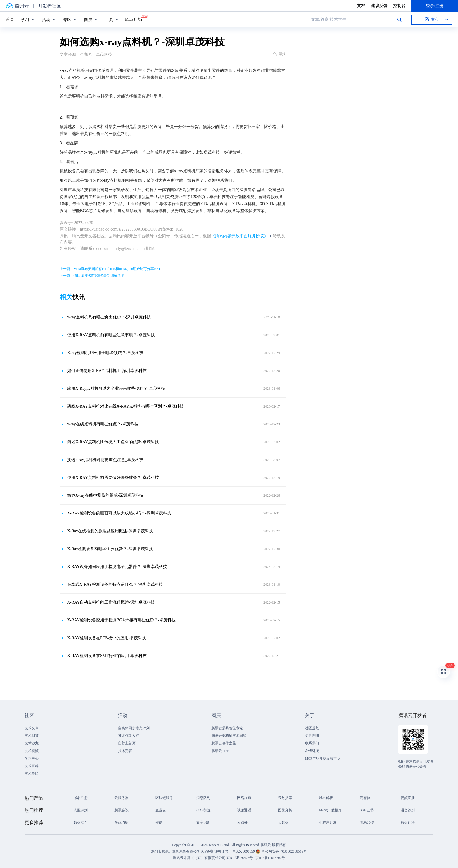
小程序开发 (328, 822)
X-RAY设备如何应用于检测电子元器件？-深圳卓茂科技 (117, 567)
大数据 (283, 822)
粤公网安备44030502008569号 (284, 851)
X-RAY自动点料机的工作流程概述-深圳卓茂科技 (111, 602)
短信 (159, 822)
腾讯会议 (122, 810)
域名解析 (326, 798)
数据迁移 (408, 822)
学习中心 (32, 758)
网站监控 (367, 822)
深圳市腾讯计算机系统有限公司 (176, 851)
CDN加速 (203, 810)
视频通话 (244, 810)
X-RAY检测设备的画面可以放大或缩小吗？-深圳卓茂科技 (119, 513)
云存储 (365, 798)
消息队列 (203, 798)
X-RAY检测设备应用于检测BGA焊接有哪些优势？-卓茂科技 (121, 620)
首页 (10, 19)
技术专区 (32, 774)
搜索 (399, 20)
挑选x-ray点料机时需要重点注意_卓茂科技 (105, 460)
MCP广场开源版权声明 (323, 758)
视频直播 (408, 798)
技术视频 (32, 751)
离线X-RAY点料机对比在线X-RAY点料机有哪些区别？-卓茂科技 (125, 406)
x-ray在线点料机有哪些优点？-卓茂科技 (103, 424)
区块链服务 (164, 798)
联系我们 (312, 743)
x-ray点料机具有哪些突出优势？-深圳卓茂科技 (109, 317)
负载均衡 (122, 822)
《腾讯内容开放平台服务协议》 (240, 236)
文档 (361, 6)
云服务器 (122, 798)
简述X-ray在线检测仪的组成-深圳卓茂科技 (105, 495)
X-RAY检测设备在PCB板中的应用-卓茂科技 (107, 638)
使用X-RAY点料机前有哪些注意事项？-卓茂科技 (111, 335)
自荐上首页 (127, 743)
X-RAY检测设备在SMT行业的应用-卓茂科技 (107, 656)
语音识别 (408, 810)
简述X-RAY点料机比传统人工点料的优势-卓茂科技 (113, 442)
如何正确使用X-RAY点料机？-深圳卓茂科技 (107, 371)
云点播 (242, 822)
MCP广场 (133, 19)
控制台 (399, 6)
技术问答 (32, 736)
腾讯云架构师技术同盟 (229, 736)
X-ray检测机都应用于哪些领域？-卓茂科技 (105, 353)
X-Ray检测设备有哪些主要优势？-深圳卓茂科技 (110, 549)
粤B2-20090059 (244, 851)
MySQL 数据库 (330, 810)
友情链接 (312, 751)
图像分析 (285, 810)
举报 (279, 54)
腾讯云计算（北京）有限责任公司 (199, 858)
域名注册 (81, 798)
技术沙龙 (32, 743)
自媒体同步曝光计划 (134, 728)
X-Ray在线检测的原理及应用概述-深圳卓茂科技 (110, 531)
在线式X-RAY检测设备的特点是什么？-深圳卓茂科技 (115, 584)
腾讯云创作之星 (224, 743)
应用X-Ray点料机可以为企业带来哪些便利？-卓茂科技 (116, 388)
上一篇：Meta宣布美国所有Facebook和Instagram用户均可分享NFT (110, 269)
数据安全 (81, 822)
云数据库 (285, 798)
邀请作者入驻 (129, 736)
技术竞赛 (125, 751)
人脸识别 (81, 810)
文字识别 (203, 822)
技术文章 (32, 728)
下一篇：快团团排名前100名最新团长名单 (92, 276)
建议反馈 (379, 6)
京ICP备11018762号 (270, 858)
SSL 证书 (367, 810)
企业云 (161, 810)
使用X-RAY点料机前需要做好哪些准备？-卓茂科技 (113, 478)
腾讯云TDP (220, 751)
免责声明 (312, 736)
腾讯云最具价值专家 (227, 728)
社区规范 (312, 728)
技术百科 (32, 766)
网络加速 (244, 798)
